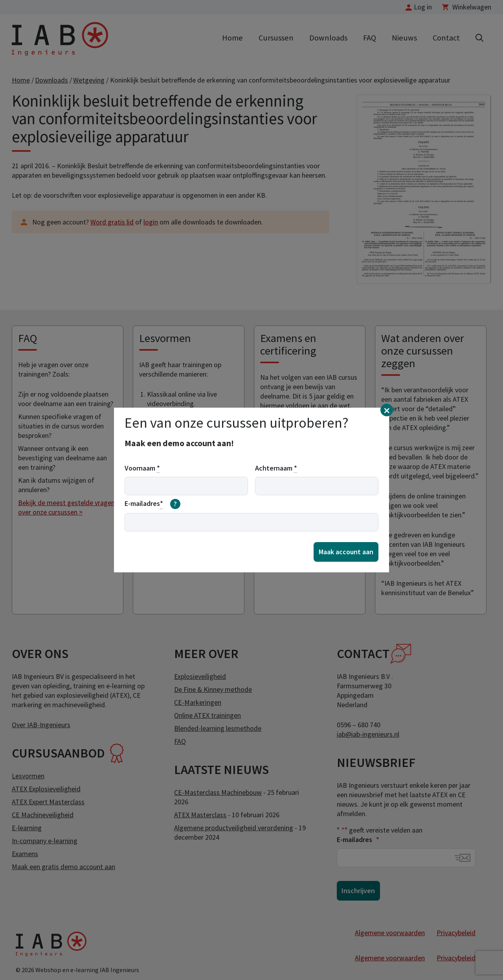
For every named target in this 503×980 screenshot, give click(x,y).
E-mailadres (152, 504)
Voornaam (142, 468)
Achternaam (276, 468)
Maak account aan (346, 552)
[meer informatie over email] (175, 504)
